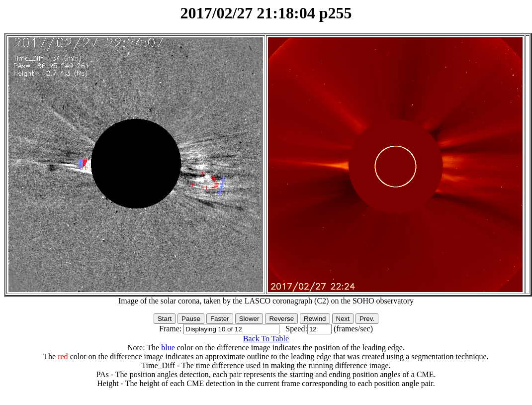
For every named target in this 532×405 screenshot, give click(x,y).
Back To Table (266, 339)
